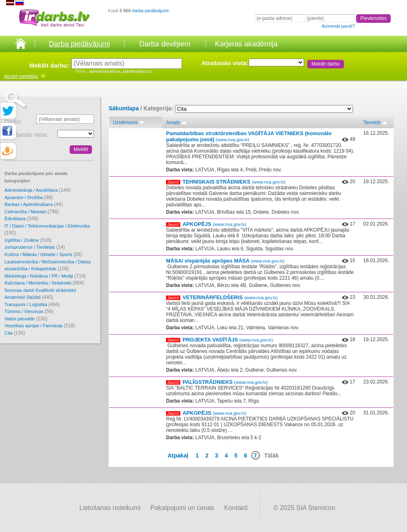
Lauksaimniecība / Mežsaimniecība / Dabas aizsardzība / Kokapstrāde (48, 266)
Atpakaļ (178, 455)
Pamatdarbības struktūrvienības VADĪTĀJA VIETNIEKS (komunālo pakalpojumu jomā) (249, 136)
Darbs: (13, 122)
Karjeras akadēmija (246, 44)
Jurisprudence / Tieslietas (35, 247)
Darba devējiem (165, 44)
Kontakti (236, 508)
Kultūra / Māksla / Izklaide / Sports (43, 254)
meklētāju (21, 76)
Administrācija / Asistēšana (37, 190)
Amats (173, 123)
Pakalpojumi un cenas (183, 508)
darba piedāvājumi (150, 11)
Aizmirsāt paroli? (338, 26)
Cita (15, 333)
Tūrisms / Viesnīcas (29, 311)
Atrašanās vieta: (225, 63)
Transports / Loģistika (32, 304)
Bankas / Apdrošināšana (34, 204)
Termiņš (372, 123)
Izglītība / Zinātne (28, 240)
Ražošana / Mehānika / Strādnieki (44, 283)
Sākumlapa (124, 108)
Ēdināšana (21, 219)
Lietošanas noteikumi (110, 508)
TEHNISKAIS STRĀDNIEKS (234, 182)
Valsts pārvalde (26, 319)
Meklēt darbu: (49, 65)
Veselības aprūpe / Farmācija (40, 326)
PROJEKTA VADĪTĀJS (228, 340)
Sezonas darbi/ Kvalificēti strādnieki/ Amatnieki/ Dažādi (40, 294)
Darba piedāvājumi (79, 44)
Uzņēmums (126, 123)
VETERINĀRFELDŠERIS (230, 297)
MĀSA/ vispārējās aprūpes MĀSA (225, 261)
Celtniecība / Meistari (32, 212)
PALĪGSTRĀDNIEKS (225, 382)
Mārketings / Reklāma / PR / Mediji (45, 276)
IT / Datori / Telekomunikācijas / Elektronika (47, 230)
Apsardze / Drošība (29, 197)
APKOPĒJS (214, 224)
